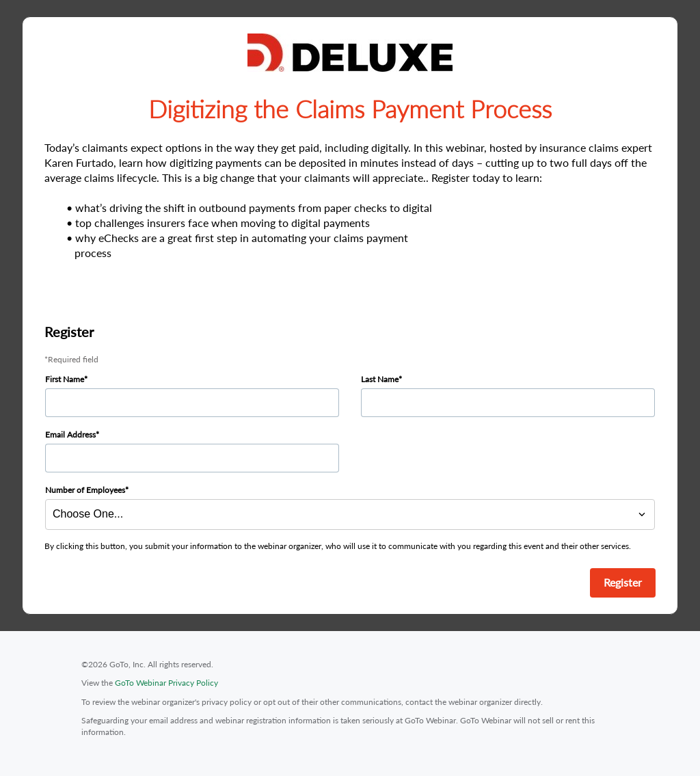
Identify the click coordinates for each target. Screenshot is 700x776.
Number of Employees (85, 490)
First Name (65, 379)
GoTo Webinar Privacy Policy (166, 683)
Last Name (380, 379)
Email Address (70, 434)
